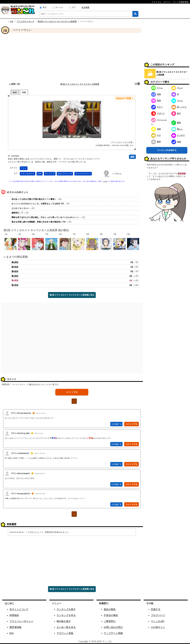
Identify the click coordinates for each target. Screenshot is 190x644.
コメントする (72, 392)
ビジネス (178, 135)
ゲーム (157, 88)
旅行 (176, 113)
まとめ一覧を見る (66, 627)
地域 (176, 142)
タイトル (59, 7)
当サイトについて (19, 609)
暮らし (177, 129)
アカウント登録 (65, 633)
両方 (45, 7)
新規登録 (182, 173)
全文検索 (85, 7)
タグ (74, 7)
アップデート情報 (113, 633)
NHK (39, 174)
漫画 (156, 94)
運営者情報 (15, 627)
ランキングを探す (66, 609)
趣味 (176, 123)
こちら (105, 181)
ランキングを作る (66, 615)
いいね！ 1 (116, 424)
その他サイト (158, 627)
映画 (156, 100)
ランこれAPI (158, 621)
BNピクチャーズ (65, 174)
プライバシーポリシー (21, 621)
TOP (12, 21)
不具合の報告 (111, 615)
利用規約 (14, 615)
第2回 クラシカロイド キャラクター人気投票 (57, 21)
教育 (156, 142)
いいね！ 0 (116, 484)
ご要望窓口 (110, 621)
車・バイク (179, 107)
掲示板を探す (64, 621)
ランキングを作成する (167, 150)
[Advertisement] (72, 58)
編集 (132, 157)
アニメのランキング (26, 21)
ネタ (156, 135)
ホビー (157, 107)
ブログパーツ (158, 615)
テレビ (177, 100)
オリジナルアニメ (83, 174)
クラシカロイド (27, 174)
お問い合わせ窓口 (113, 627)
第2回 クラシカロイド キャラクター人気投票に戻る (72, 295)
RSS (12, 633)
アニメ (24, 168)
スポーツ (158, 113)
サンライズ (50, 174)
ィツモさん (117, 174)
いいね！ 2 (116, 444)
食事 (156, 129)
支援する (156, 609)
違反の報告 (110, 609)
